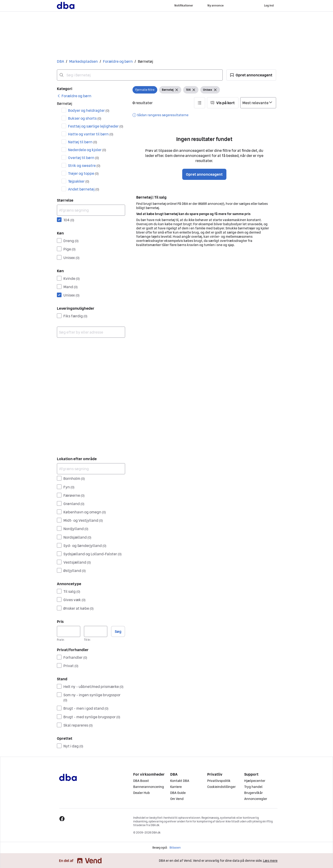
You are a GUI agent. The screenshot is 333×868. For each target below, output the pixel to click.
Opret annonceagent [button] (204, 174)
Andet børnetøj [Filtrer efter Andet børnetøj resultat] (84, 189)
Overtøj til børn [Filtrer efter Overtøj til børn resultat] (83, 158)
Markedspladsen (83, 61)
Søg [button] (118, 631)
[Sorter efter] (258, 103)
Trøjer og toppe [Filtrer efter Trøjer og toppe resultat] (83, 173)
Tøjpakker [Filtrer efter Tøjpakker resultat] (79, 181)
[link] (74, 96)
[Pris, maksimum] (96, 631)
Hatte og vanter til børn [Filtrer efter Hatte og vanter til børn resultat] (91, 134)
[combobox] (140, 75)
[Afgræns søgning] (91, 210)
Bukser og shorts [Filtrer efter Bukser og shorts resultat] (85, 118)
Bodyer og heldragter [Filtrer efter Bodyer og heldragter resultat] (89, 110)
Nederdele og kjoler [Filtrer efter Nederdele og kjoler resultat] (87, 150)
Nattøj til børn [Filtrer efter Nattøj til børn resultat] (83, 142)
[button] (251, 75)
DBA (60, 61)
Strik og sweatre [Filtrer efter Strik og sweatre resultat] (84, 165)
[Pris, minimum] (69, 631)
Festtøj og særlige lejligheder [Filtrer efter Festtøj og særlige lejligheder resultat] (96, 126)
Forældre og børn (118, 61)
